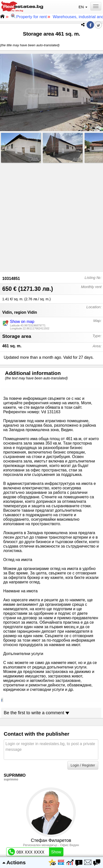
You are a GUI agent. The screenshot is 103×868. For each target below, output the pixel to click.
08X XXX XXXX (36, 575)
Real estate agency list (51, 831)
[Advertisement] (51, 216)
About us (51, 781)
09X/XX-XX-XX (36, 585)
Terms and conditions (52, 798)
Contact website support (51, 790)
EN (83, 7)
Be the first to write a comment (36, 436)
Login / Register (83, 488)
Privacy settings (51, 806)
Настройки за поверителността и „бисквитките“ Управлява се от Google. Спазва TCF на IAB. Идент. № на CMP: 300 (51, 845)
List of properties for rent (51, 823)
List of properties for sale (51, 815)
